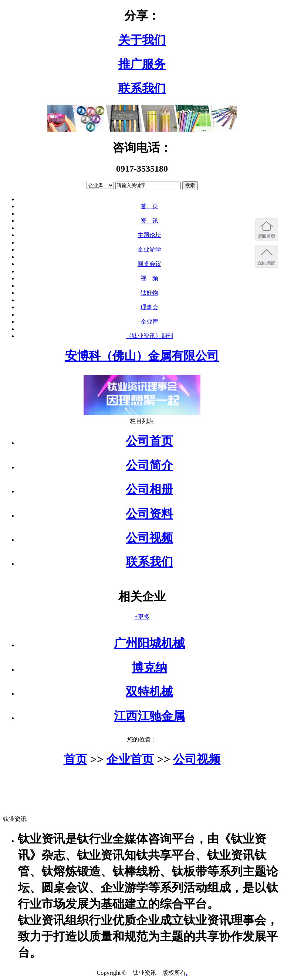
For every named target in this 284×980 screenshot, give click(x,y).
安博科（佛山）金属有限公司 (142, 356)
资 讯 (149, 221)
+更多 (142, 617)
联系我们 (142, 88)
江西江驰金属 (149, 716)
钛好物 (149, 293)
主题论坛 (149, 235)
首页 (75, 759)
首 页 (149, 206)
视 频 (149, 278)
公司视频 (149, 538)
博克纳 (149, 668)
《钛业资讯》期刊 (149, 336)
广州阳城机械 (149, 643)
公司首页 (149, 441)
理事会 (149, 307)
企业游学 (149, 249)
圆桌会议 (149, 264)
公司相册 (149, 489)
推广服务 (142, 64)
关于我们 (142, 40)
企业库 (149, 322)
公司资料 (149, 514)
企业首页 (130, 759)
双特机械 (149, 692)
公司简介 (149, 465)
